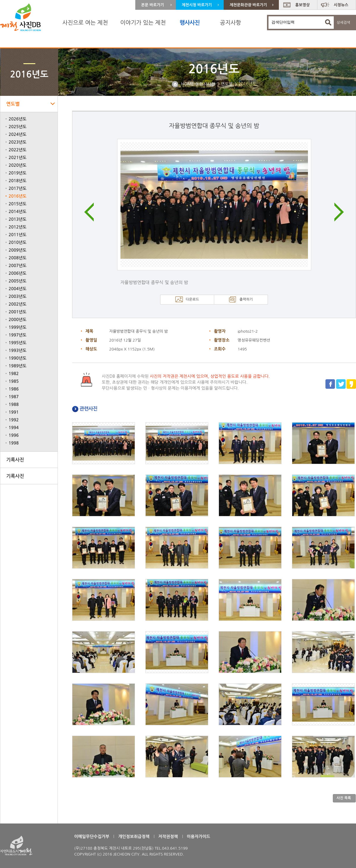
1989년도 (18, 366)
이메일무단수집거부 (92, 837)
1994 (14, 428)
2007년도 (18, 266)
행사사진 (189, 23)
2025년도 (18, 127)
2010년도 (18, 242)
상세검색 (343, 23)
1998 (14, 443)
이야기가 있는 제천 (143, 23)
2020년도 (18, 165)
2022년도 (18, 150)
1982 (14, 374)
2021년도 (18, 158)
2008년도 (18, 258)
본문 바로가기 (153, 5)
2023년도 (18, 142)
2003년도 (18, 296)
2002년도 (18, 304)
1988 (14, 404)
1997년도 (18, 335)
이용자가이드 (199, 837)
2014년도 (18, 212)
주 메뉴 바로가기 (0, 0)
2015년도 (18, 204)
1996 (14, 435)
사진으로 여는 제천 (85, 23)
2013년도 (18, 219)
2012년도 (18, 227)
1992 (14, 420)
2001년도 (18, 312)
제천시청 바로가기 (197, 5)
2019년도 (18, 173)
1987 (14, 397)
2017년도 (18, 188)
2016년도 (18, 196)
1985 (14, 381)
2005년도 (18, 281)
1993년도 (18, 350)
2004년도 (18, 289)
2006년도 (18, 273)
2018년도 (18, 181)
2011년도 (18, 235)
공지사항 (230, 23)
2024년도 (18, 134)
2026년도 (18, 119)
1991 (14, 412)
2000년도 (18, 320)
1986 (14, 389)
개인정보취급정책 (134, 837)
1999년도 (18, 327)
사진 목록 (344, 798)
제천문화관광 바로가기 (248, 5)
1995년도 (18, 343)
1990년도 (18, 358)
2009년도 (18, 250)
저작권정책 (168, 837)
